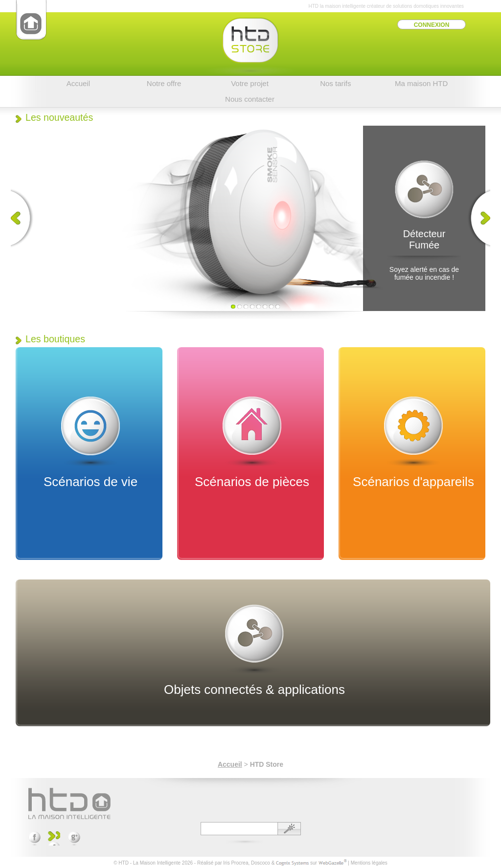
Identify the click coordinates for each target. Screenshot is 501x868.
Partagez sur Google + (74, 838)
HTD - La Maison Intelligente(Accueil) (31, 20)
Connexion (432, 25)
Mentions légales (369, 863)
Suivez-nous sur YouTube (54, 838)
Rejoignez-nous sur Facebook (34, 838)
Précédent (25, 218)
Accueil (230, 764)
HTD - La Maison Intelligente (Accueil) (69, 803)
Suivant (476, 218)
